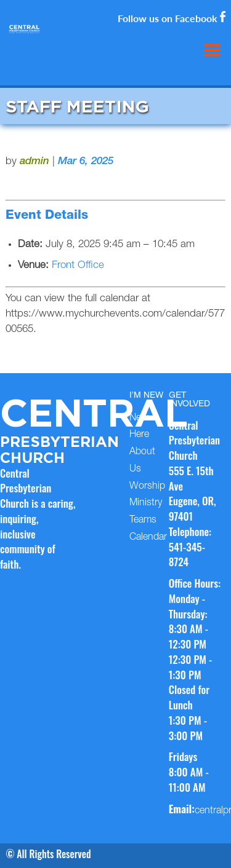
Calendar (148, 538)
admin (34, 162)
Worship (147, 487)
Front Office (78, 266)
